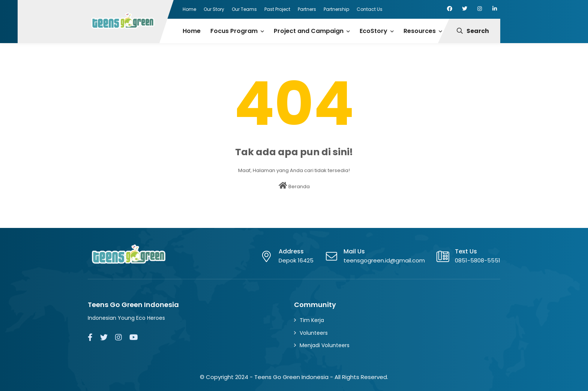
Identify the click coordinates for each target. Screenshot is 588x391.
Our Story (214, 9)
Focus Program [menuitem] (234, 31)
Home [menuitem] (192, 31)
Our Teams (244, 9)
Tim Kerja (312, 320)
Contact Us (370, 9)
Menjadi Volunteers (325, 345)
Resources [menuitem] (420, 31)
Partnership (336, 9)
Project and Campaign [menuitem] (309, 31)
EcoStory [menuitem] (373, 31)
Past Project (277, 9)
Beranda (294, 186)
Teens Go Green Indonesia (291, 377)
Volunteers (314, 333)
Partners (307, 9)
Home (189, 9)
